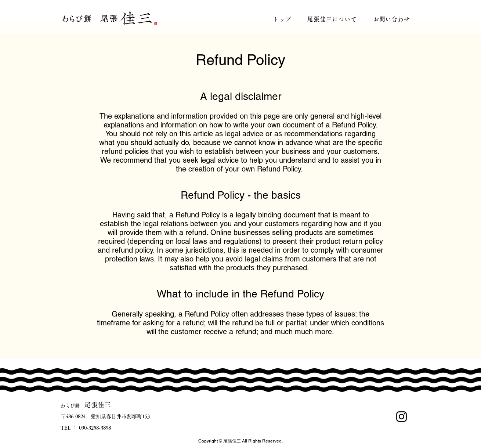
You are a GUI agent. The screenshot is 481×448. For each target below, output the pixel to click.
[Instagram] (402, 417)
